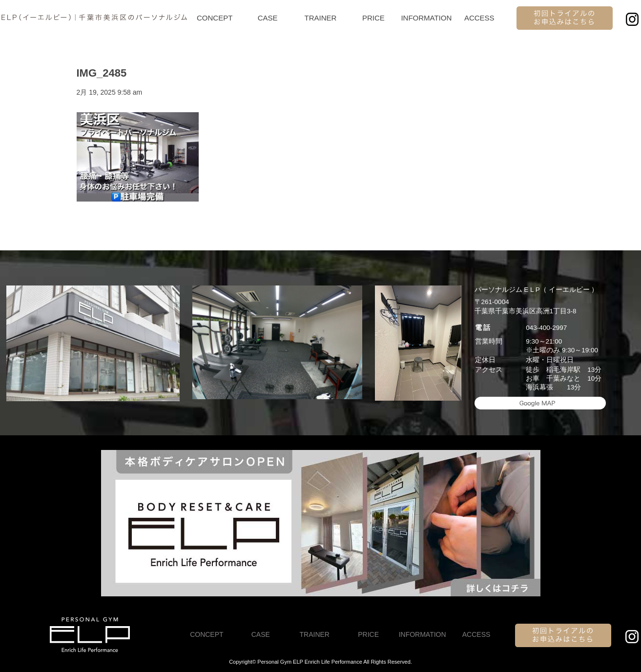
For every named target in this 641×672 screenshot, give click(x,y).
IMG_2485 (102, 73)
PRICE (373, 18)
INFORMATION (426, 18)
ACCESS (479, 18)
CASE (268, 18)
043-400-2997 (546, 328)
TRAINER (321, 18)
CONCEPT (215, 18)
